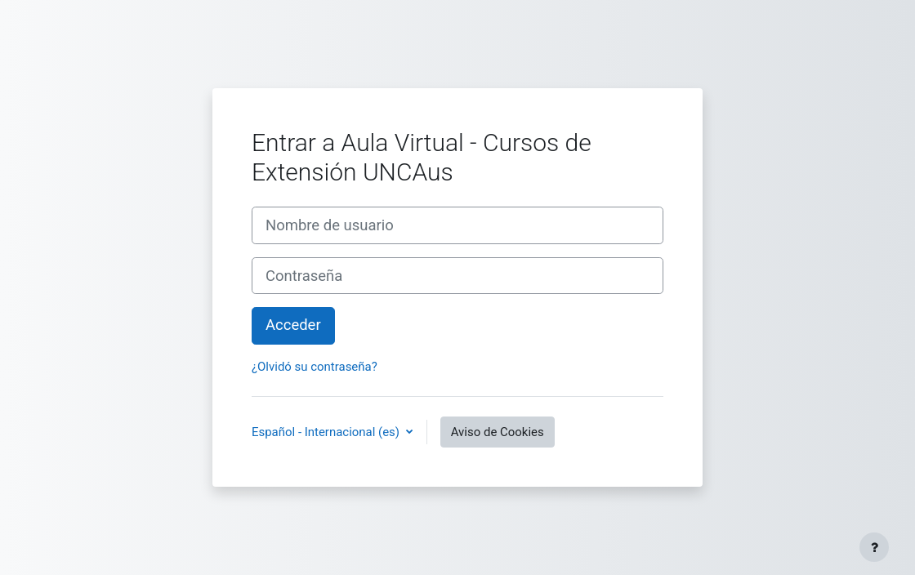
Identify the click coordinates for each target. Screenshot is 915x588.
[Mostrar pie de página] (874, 547)
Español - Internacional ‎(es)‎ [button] (327, 432)
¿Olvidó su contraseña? (315, 367)
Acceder (293, 325)
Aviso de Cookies (498, 432)
